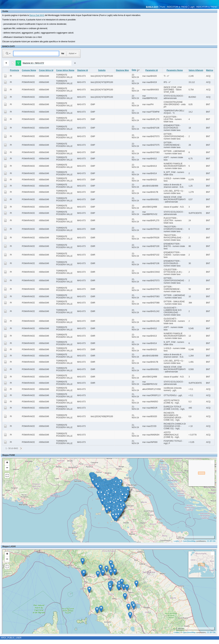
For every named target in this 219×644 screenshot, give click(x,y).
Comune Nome (29, 70)
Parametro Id (152, 70)
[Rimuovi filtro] (75, 63)
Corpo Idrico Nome (65, 70)
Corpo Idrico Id (46, 70)
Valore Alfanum (196, 70)
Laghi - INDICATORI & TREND (203, 7)
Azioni (73, 53)
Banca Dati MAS (37, 15)
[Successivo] (21, 448)
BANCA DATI (152, 7)
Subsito (102, 70)
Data (136, 70)
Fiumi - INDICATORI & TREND (174, 7)
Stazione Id (82, 70)
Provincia (14, 70)
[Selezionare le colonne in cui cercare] (8, 53)
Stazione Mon (122, 70)
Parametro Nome (175, 70)
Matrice (210, 70)
